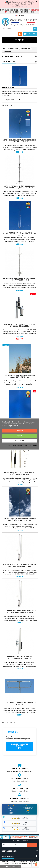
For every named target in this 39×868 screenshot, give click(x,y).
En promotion (9, 62)
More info (24, 6)
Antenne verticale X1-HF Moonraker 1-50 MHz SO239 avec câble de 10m (20, 658)
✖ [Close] (36, 2)
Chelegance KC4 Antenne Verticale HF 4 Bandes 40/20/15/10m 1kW (20, 376)
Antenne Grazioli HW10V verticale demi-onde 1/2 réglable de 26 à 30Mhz (20, 519)
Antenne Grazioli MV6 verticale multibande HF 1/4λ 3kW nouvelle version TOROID (20, 234)
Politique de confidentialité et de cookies (23, 445)
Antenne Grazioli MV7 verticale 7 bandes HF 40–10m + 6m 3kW (20, 141)
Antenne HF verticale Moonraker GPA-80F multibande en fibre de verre (20, 566)
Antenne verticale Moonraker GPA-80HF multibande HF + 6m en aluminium (20, 612)
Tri (3, 99)
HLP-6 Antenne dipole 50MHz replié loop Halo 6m (20, 704)
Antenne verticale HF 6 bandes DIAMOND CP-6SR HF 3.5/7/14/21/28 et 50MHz (20, 187)
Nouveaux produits (12, 56)
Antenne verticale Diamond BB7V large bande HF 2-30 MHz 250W (20, 325)
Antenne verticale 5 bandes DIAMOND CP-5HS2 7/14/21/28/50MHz (20, 279)
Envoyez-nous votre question (20, 746)
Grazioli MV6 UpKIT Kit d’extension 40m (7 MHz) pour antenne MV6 (20, 473)
